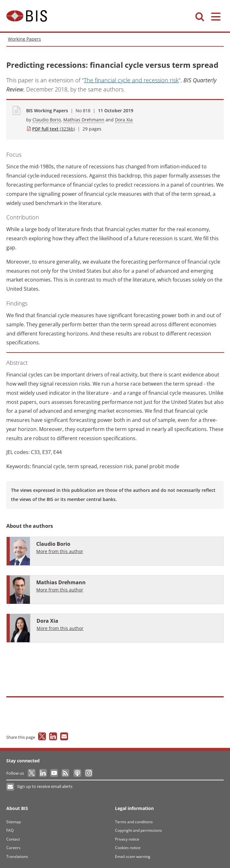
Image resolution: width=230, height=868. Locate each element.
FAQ (10, 830)
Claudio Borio (47, 120)
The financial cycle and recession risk (131, 80)
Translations (17, 856)
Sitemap (14, 822)
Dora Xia (124, 120)
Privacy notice (127, 839)
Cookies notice (128, 848)
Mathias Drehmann (84, 120)
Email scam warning (133, 856)
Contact (13, 839)
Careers (13, 848)
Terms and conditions (134, 822)
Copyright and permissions (138, 830)
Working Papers (24, 39)
